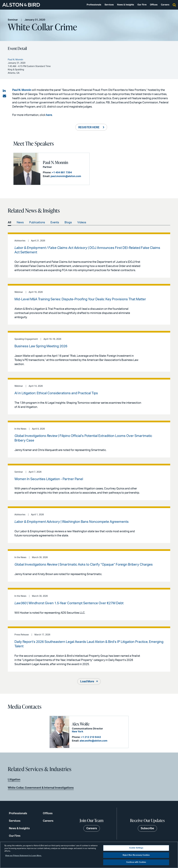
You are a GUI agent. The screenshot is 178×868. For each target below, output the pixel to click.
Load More (87, 682)
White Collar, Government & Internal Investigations (41, 788)
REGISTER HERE (89, 127)
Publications (37, 222)
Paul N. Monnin (22, 90)
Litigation (14, 780)
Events (55, 222)
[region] (89, 855)
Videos (82, 222)
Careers (165, 5)
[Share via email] (4, 96)
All (9, 222)
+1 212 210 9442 (91, 737)
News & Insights (126, 5)
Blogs (68, 222)
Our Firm (142, 5)
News (20, 222)
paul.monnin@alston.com (66, 176)
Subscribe (147, 828)
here (49, 115)
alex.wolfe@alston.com (94, 741)
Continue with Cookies (136, 862)
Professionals (94, 5)
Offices (154, 5)
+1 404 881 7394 (62, 173)
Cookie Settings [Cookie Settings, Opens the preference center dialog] (136, 848)
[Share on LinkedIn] (4, 91)
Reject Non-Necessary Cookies (136, 855)
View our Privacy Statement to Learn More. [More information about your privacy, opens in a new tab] (23, 856)
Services (109, 5)
